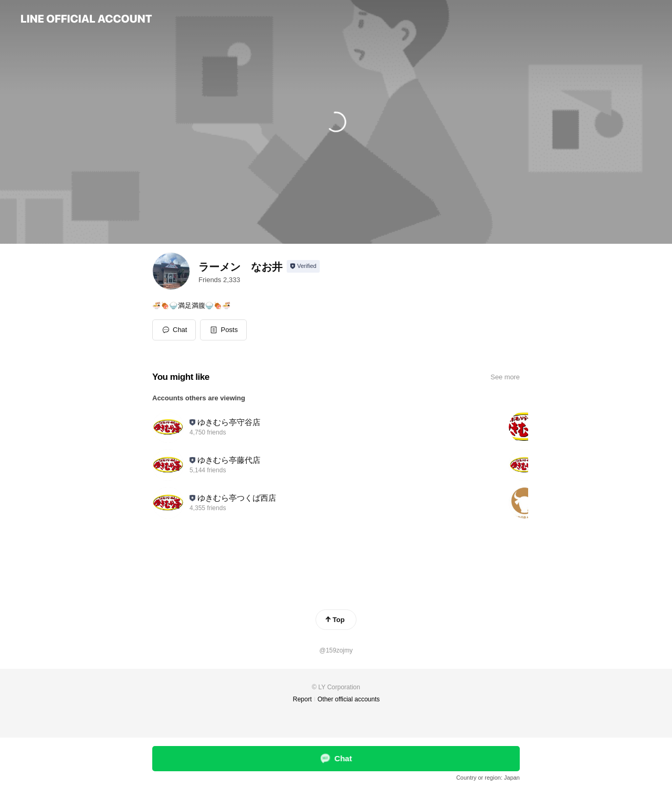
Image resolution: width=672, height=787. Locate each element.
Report (302, 699)
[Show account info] (303, 266)
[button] (223, 330)
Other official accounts (349, 699)
